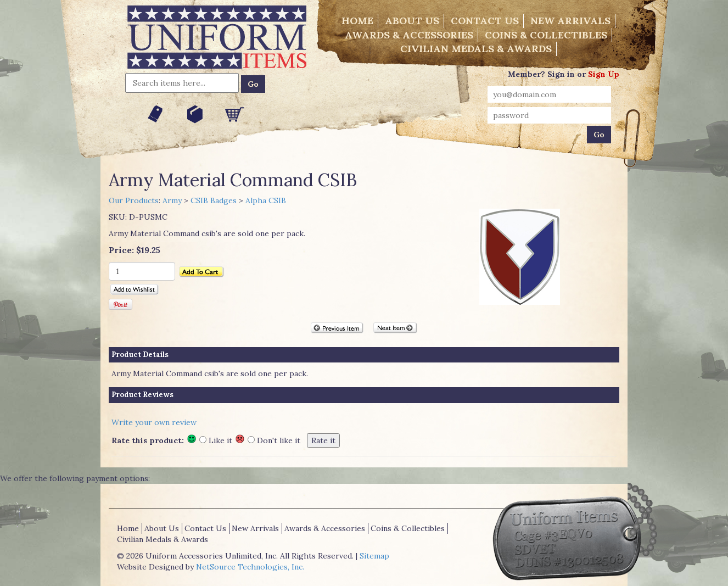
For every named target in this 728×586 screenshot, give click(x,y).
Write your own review (154, 422)
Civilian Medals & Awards (476, 49)
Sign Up (604, 74)
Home (357, 21)
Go (253, 84)
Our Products (134, 200)
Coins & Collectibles (546, 35)
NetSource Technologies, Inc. (250, 567)
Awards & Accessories (409, 35)
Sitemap (374, 556)
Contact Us (485, 21)
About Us (412, 21)
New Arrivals (570, 21)
